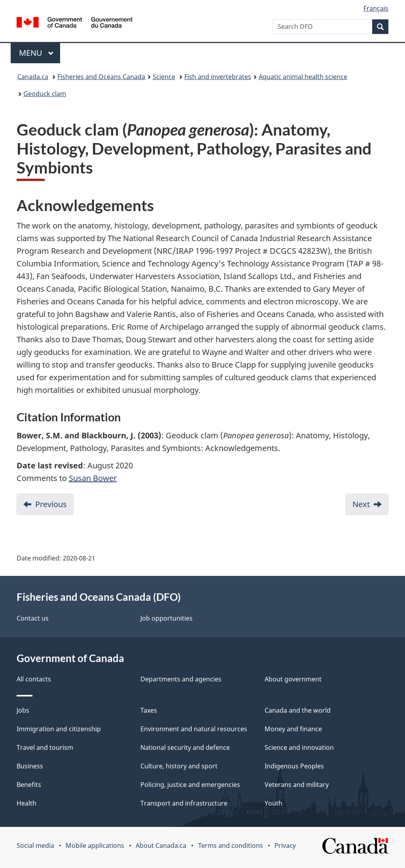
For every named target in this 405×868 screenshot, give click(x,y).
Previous (51, 504)
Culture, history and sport (179, 766)
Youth (273, 803)
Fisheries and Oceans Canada (101, 77)
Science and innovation (299, 747)
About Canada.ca (161, 845)
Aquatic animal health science (303, 77)
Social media (35, 845)
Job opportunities (167, 618)
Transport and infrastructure (184, 803)
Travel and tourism (45, 747)
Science (164, 77)
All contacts (34, 679)
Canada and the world (298, 710)
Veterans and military (297, 785)
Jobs (23, 710)
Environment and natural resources (194, 729)
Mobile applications (95, 845)
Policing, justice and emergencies (190, 785)
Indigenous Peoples (294, 766)
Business (30, 766)
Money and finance (293, 729)
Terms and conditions (231, 845)
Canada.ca (33, 77)
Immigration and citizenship (59, 729)
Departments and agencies (181, 679)
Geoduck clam (45, 94)
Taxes (149, 710)
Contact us (33, 618)
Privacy (285, 845)
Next (361, 504)
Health (26, 803)
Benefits (29, 785)
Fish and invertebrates (218, 77)
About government (293, 679)
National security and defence (185, 747)
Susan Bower (93, 478)
